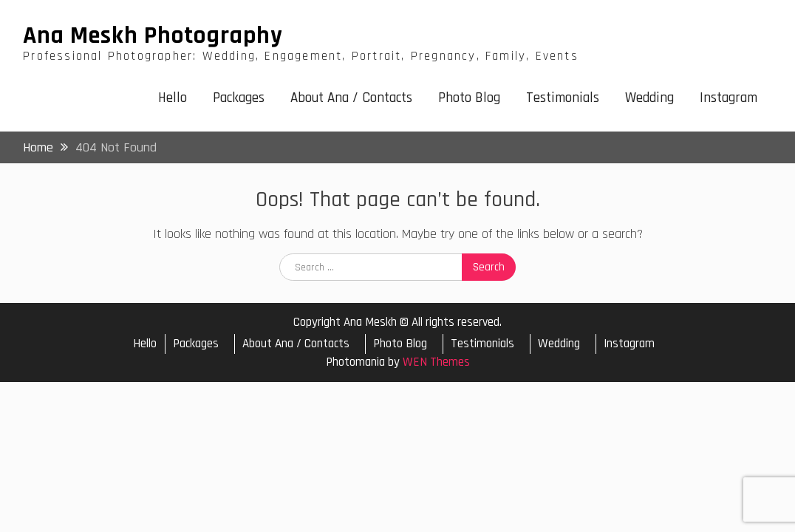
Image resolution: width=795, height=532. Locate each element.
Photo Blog (469, 98)
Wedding (649, 98)
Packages (239, 98)
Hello (173, 98)
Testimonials (563, 98)
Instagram (729, 98)
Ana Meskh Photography (153, 35)
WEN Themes (436, 362)
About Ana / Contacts (351, 98)
